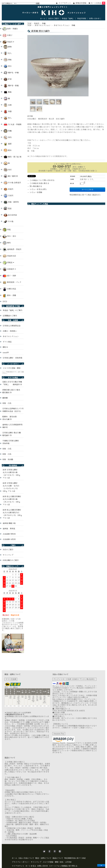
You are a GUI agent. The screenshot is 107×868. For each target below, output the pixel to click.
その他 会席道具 (12, 183)
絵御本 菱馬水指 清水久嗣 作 (10, 418)
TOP (29, 24)
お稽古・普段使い (10, 331)
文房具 (8, 196)
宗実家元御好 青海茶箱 (12, 358)
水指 (8, 105)
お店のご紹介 (54, 19)
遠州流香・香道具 (14, 249)
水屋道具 (11, 269)
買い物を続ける (36, 186)
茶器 (8, 112)
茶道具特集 (82, 19)
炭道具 (8, 189)
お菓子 (10, 35)
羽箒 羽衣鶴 (8, 460)
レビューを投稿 (36, 192)
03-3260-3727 (62, 167)
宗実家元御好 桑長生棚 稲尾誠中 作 (12, 434)
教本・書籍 (12, 295)
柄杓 (9, 243)
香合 (8, 66)
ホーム (43, 19)
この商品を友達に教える (39, 183)
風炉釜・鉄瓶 (11, 86)
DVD (5, 302)
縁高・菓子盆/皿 (13, 157)
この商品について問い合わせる (42, 180)
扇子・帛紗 (12, 276)
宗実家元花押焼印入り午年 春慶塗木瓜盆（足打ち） (14, 410)
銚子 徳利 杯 (11, 176)
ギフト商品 (7, 342)
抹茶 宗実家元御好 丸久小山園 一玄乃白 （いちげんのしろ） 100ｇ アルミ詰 (11, 487)
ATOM (68, 862)
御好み (5, 347)
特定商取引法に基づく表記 (75, 858)
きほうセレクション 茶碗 (64, 25)
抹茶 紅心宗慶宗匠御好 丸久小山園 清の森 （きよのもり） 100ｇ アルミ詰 (12, 501)
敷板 (8, 92)
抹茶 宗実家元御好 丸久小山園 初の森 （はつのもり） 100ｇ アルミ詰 (12, 474)
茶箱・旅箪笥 (11, 202)
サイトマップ (8, 555)
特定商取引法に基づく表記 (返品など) (85, 195)
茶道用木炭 (12, 256)
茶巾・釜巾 (12, 236)
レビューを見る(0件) (38, 189)
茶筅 (9, 230)
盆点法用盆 (10, 215)
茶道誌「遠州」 (68, 19)
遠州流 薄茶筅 (9, 529)
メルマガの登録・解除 (12, 368)
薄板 (8, 60)
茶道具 (37, 24)
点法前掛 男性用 (9, 534)
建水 (8, 150)
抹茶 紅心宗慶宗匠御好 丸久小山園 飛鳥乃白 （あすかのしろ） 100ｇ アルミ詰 (12, 514)
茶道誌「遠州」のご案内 (12, 310)
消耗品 (11, 263)
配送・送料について (43, 858)
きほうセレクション (42, 25)
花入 (8, 53)
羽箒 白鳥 (7, 403)
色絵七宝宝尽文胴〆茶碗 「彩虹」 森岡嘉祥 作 (12, 383)
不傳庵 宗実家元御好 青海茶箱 (11, 442)
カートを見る (98, 3)
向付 (8, 170)
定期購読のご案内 (10, 316)
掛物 (8, 47)
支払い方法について (26, 858)
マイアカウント (18, 866)
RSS (61, 862)
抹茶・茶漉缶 (12, 29)
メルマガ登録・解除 (50, 862)
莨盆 (8, 209)
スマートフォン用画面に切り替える (63, 866)
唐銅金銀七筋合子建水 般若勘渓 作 (13, 391)
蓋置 (8, 144)
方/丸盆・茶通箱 (13, 125)
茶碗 (44, 24)
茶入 (8, 118)
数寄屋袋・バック (14, 282)
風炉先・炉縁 (11, 73)
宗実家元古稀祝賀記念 (12, 326)
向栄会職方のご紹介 (11, 560)
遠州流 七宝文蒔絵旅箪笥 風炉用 (12, 426)
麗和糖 (5, 398)
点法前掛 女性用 (9, 539)
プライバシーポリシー (21, 862)
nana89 (6, 353)
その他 (8, 222)
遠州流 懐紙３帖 (9, 523)
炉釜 (8, 79)
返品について (58, 858)
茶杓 (8, 137)
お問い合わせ (94, 19)
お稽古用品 (12, 289)
